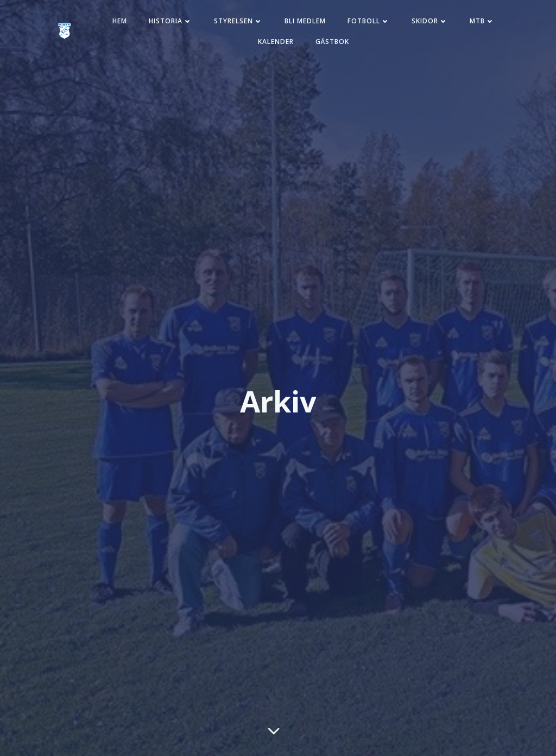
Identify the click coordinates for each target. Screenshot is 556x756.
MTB (482, 21)
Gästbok (332, 42)
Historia (170, 21)
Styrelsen (238, 21)
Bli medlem (305, 21)
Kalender (276, 42)
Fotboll (369, 21)
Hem (120, 21)
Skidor (430, 21)
